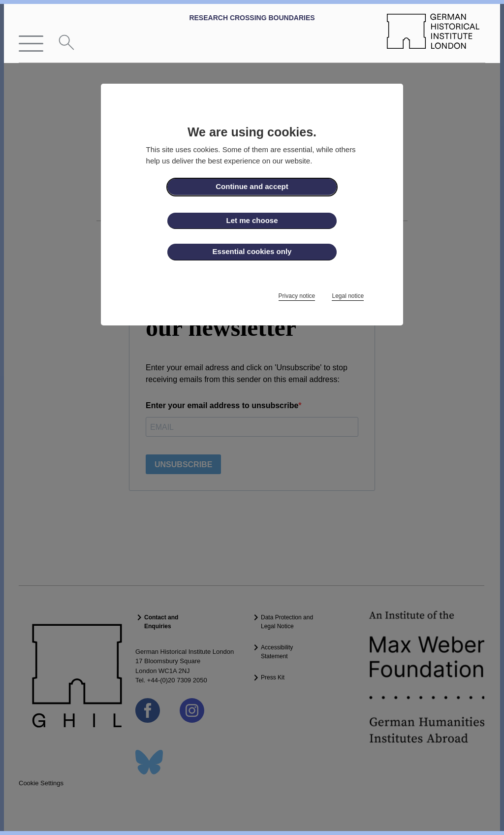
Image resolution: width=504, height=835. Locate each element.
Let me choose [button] (252, 220)
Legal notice (348, 296)
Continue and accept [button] (252, 186)
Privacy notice (297, 296)
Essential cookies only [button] (252, 251)
